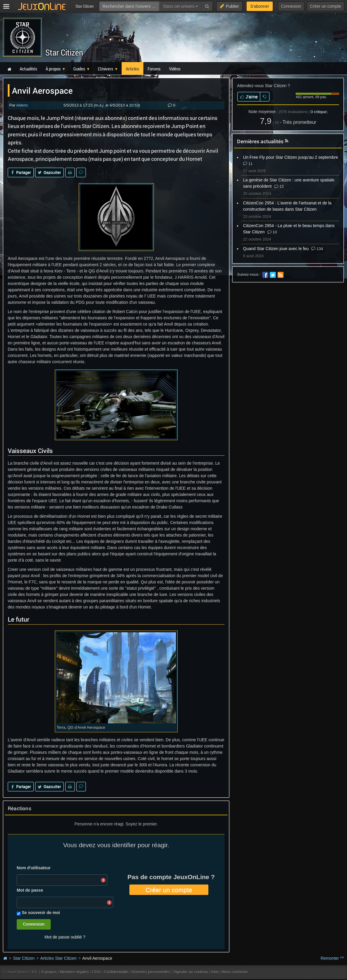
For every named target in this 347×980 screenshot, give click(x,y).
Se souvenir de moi (41, 913)
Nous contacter (235, 972)
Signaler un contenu (190, 972)
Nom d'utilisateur (34, 868)
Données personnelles (151, 972)
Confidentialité (116, 972)
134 (317, 249)
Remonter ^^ (333, 958)
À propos (49, 972)
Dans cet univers (181, 6)
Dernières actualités (260, 141)
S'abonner (260, 6)
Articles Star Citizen (58, 958)
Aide (215, 972)
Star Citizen (64, 52)
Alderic (22, 105)
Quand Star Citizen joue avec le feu (276, 249)
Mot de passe (30, 890)
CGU (96, 972)
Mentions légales (74, 972)
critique (319, 112)
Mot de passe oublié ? (65, 937)
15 (279, 186)
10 (272, 232)
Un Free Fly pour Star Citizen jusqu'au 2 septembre (291, 157)
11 (248, 164)
